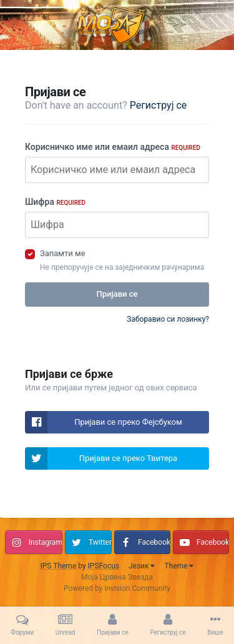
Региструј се (158, 105)
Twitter (100, 542)
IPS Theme (59, 566)
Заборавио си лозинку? (168, 319)
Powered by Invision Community (117, 588)
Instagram (46, 542)
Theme (179, 566)
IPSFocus (104, 566)
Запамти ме (63, 253)
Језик (142, 566)
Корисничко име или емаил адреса (113, 147)
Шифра (55, 202)
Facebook (154, 542)
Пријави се (117, 294)
